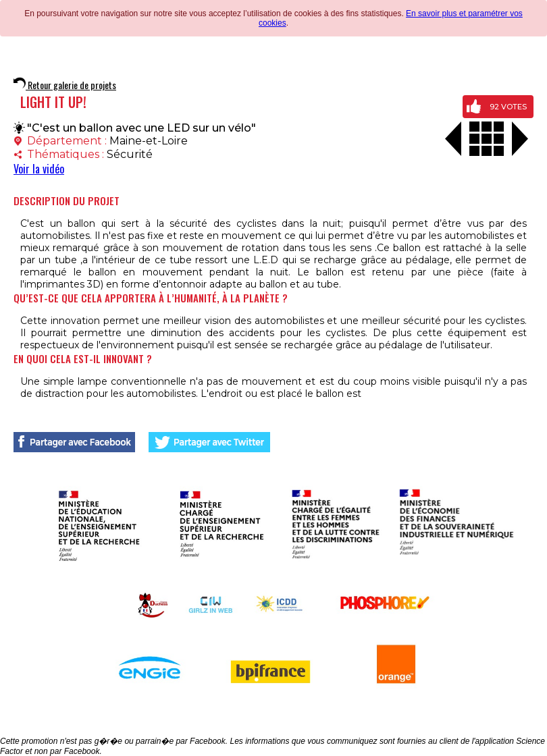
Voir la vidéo (39, 169)
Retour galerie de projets (65, 85)
